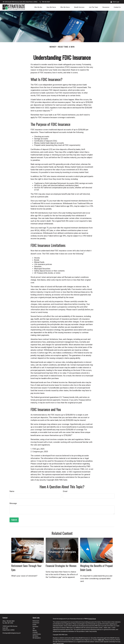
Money (35, 630)
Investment (36, 623)
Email (65, 491)
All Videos (35, 636)
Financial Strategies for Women (61, 566)
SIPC (103, 640)
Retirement (36, 621)
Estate (34, 625)
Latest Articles (37, 634)
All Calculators (37, 638)
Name (12, 491)
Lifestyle (35, 632)
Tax (34, 628)
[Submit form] (14, 520)
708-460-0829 (45, 2)
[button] (38, 7)
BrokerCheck (92, 619)
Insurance (35, 627)
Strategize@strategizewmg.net (12, 633)
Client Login (115, 2)
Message (13, 503)
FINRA (100, 640)
